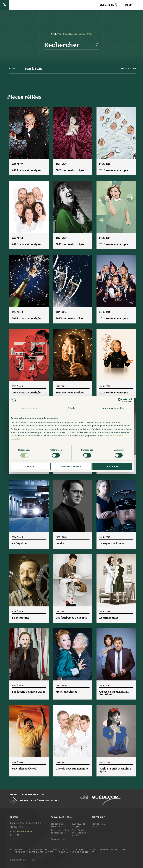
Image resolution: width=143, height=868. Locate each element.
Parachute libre (58, 839)
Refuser (31, 466)
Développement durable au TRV (109, 850)
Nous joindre (61, 850)
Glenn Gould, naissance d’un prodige (79, 833)
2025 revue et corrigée (78, 825)
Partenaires (17, 850)
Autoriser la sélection (72, 466)
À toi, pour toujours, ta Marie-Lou (61, 832)
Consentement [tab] (30, 408)
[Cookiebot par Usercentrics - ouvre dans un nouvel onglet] (120, 400)
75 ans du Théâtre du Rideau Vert (34, 852)
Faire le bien (99, 825)
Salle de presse (38, 850)
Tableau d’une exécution (58, 825)
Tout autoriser (112, 466)
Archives (79, 850)
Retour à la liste (128, 68)
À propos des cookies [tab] (113, 408)
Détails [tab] (71, 408)
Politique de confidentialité (77, 852)
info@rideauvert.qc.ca (21, 831)
